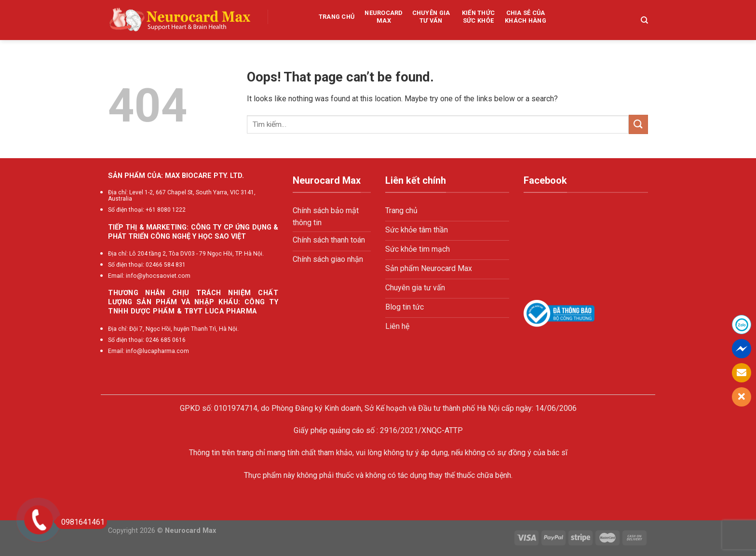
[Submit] (638, 124)
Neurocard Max (384, 17)
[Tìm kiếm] (644, 20)
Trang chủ (337, 17)
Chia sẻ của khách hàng (526, 17)
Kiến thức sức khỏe (478, 17)
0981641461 (80, 522)
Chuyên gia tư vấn (431, 17)
